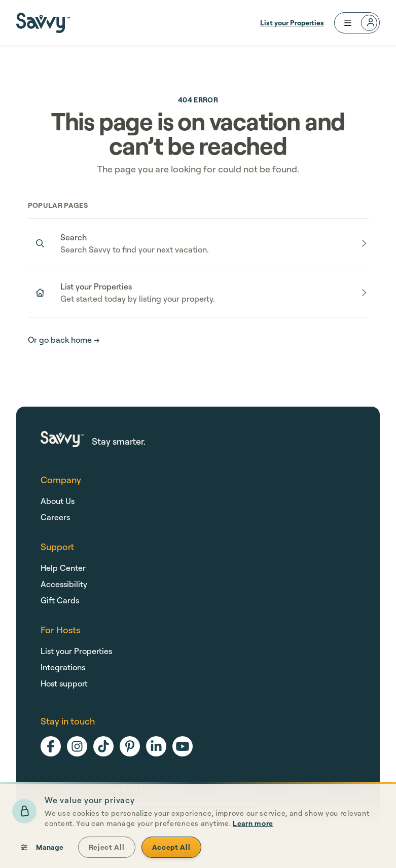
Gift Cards (60, 600)
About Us (58, 501)
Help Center (63, 568)
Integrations (63, 667)
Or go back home (64, 340)
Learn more (253, 855)
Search (74, 237)
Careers (55, 517)
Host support (64, 683)
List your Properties (292, 23)
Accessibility (64, 584)
